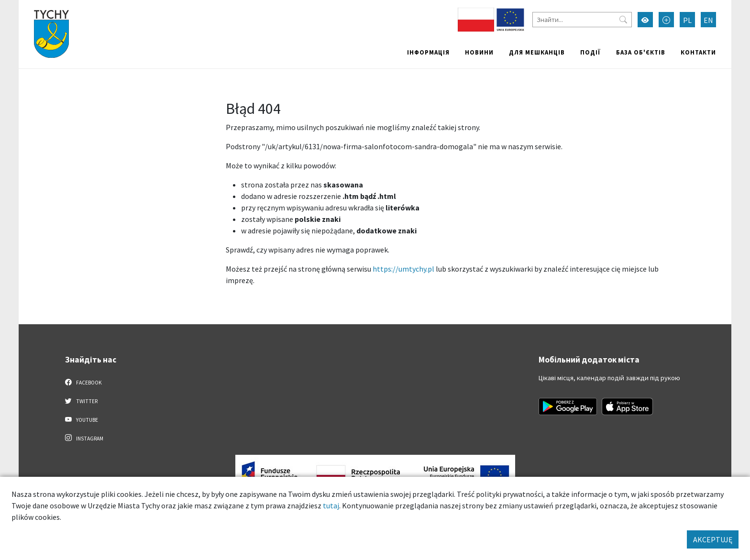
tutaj (331, 505)
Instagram (84, 438)
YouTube (82, 419)
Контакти (698, 52)
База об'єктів (641, 52)
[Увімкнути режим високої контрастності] (645, 20)
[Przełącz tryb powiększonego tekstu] (666, 20)
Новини (479, 52)
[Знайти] (582, 20)
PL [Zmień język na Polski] (687, 20)
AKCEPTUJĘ (713, 539)
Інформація (428, 52)
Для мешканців (537, 52)
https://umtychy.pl (403, 269)
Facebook (83, 382)
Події (590, 52)
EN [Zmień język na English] (708, 20)
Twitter (81, 401)
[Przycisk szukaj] (623, 20)
